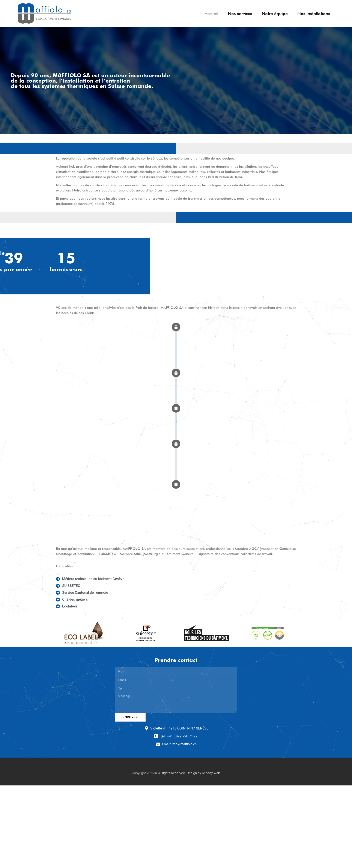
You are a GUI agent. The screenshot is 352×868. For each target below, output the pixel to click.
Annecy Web (211, 773)
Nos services (240, 14)
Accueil (211, 14)
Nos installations (314, 14)
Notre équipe (275, 14)
